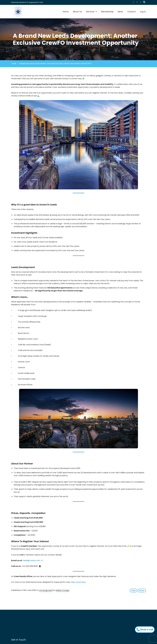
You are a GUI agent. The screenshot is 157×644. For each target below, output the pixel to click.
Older (133, 591)
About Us (77, 12)
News (120, 12)
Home (66, 12)
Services (90, 12)
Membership (107, 12)
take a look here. (78, 582)
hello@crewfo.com (32, 560)
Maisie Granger (63, 590)
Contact (132, 12)
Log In (143, 12)
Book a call (145, 629)
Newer (142, 591)
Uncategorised (46, 590)
